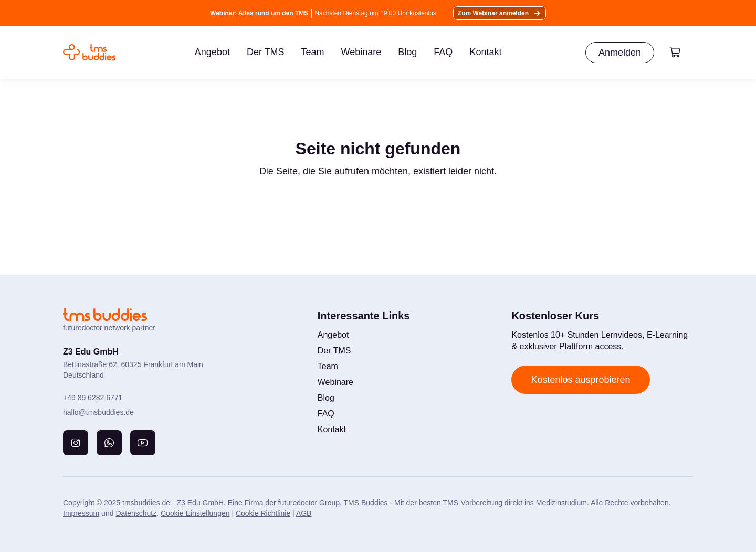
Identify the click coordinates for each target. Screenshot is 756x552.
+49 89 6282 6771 (93, 398)
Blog (407, 52)
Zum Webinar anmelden (493, 13)
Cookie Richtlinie (263, 513)
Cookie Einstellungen (195, 513)
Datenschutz (136, 513)
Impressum (81, 513)
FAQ (443, 52)
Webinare (361, 52)
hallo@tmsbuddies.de (98, 412)
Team (313, 52)
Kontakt (485, 52)
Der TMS (266, 52)
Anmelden (620, 53)
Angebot (212, 52)
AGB (304, 513)
